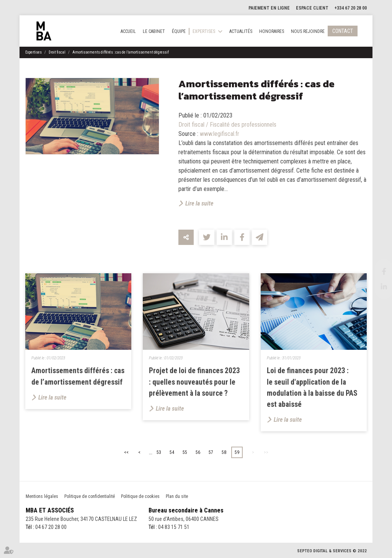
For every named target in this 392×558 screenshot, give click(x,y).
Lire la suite (199, 203)
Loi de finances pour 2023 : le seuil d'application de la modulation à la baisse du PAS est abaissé (312, 387)
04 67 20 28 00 (51, 527)
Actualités (241, 31)
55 (185, 452)
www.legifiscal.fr (220, 134)
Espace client (312, 8)
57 (211, 452)
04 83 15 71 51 (174, 527)
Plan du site (177, 496)
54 (172, 452)
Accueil (128, 31)
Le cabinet (154, 31)
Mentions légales (42, 496)
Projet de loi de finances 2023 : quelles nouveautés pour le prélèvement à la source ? (194, 382)
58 (224, 452)
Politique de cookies (140, 496)
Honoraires (272, 31)
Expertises (204, 31)
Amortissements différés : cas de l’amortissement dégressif (121, 52)
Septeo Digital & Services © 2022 (332, 551)
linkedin (377, 287)
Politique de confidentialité (90, 496)
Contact (343, 31)
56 (198, 452)
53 (159, 452)
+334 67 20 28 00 (351, 8)
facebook (377, 271)
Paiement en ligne (269, 8)
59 (237, 452)
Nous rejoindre (308, 31)
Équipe (179, 31)
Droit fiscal (57, 52)
